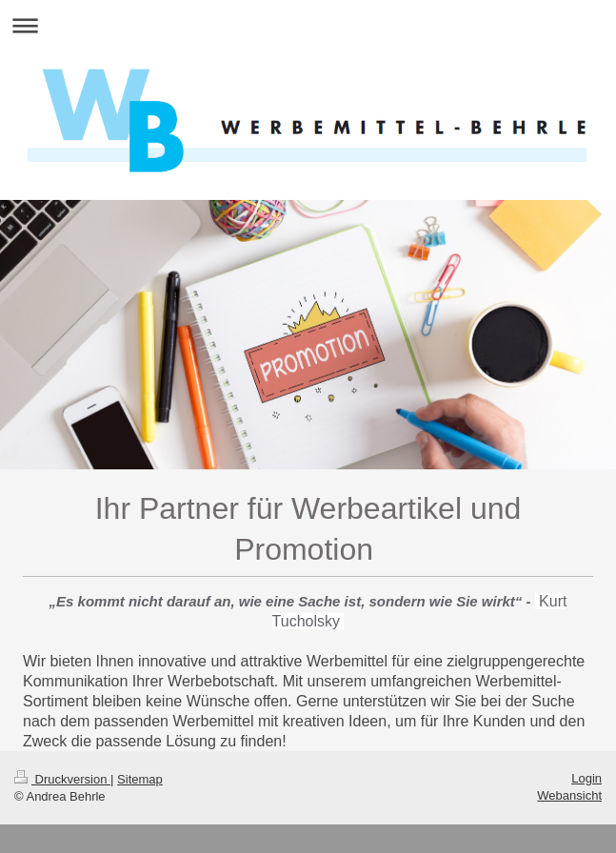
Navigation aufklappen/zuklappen (308, 25)
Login (586, 778)
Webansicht (569, 795)
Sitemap (140, 779)
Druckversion (62, 779)
